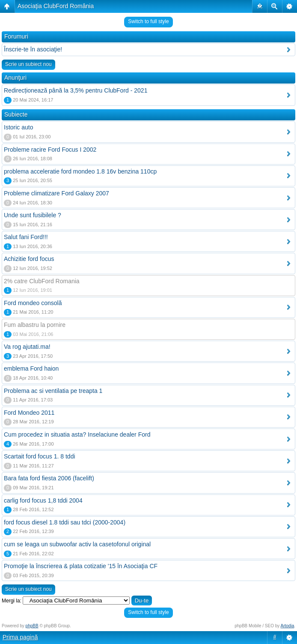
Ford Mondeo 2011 (29, 413)
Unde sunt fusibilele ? (33, 215)
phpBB (32, 626)
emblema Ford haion (31, 368)
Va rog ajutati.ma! (27, 347)
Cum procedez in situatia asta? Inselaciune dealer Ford (77, 434)
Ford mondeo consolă (33, 303)
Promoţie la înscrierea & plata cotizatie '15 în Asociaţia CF (81, 566)
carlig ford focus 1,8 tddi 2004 (43, 500)
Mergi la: (12, 601)
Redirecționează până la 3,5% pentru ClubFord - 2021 (76, 90)
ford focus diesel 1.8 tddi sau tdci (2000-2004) (65, 522)
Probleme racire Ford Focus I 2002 (50, 150)
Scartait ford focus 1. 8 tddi (40, 456)
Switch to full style (148, 21)
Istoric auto (18, 127)
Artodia (288, 626)
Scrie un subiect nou (28, 64)
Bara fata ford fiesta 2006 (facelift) (49, 478)
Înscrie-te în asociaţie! (33, 49)
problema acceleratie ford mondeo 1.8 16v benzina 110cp (80, 171)
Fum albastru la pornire (35, 325)
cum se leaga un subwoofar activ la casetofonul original (77, 544)
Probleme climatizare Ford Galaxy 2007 (56, 193)
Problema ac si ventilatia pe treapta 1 (53, 391)
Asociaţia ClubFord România (56, 6)
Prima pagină (20, 637)
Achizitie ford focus (29, 259)
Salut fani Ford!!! (26, 237)
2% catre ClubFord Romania (42, 281)
